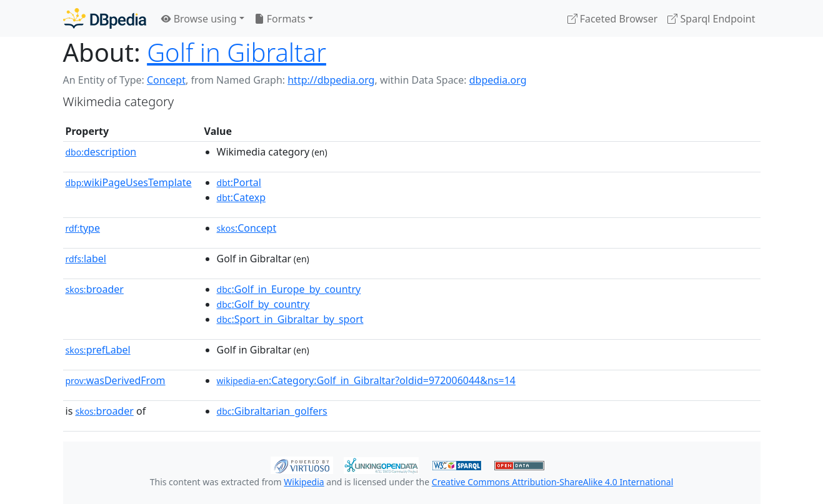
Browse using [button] (199, 19)
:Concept (247, 228)
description (101, 152)
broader (95, 289)
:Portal (239, 182)
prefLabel (98, 350)
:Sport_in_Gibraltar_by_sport (290, 319)
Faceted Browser (613, 19)
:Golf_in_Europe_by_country (289, 289)
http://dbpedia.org (331, 80)
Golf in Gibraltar (237, 52)
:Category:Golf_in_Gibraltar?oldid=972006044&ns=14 (366, 380)
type (83, 228)
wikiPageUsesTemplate (129, 182)
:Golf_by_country (263, 304)
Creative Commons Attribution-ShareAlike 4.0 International (552, 482)
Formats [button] (280, 19)
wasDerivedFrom (116, 380)
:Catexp (241, 197)
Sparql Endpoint (711, 19)
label (86, 259)
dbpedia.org (498, 80)
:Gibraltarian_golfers (272, 411)
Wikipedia (304, 482)
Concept (166, 80)
